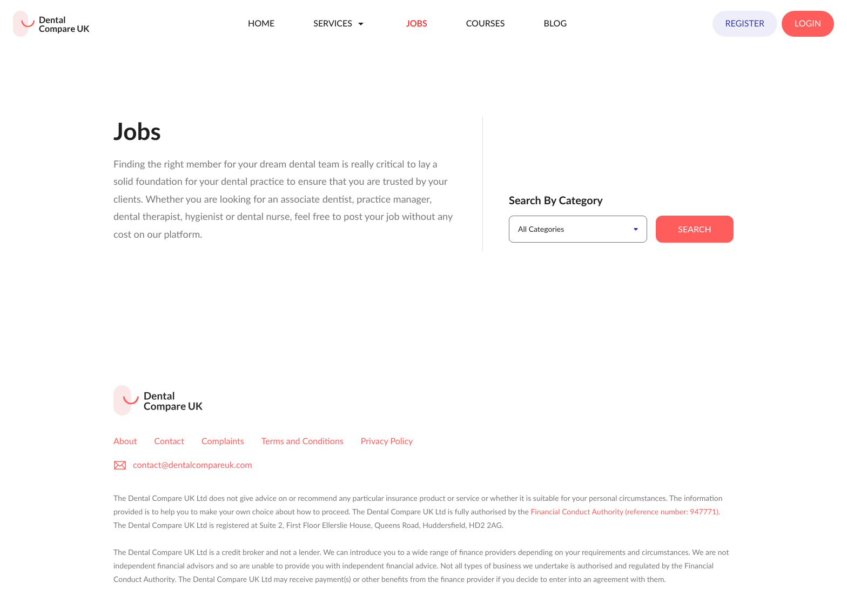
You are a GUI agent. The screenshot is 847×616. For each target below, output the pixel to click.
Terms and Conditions (302, 441)
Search (695, 229)
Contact (169, 441)
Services (340, 24)
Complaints (223, 441)
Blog (555, 24)
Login (808, 24)
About (125, 441)
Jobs (417, 24)
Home (261, 24)
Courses (486, 24)
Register (745, 24)
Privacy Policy (387, 441)
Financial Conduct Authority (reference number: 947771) (624, 511)
